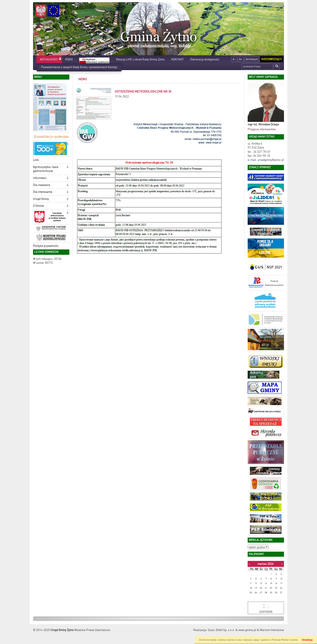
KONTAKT (177, 59)
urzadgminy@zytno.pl (271, 160)
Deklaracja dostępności (205, 59)
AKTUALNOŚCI (49, 59)
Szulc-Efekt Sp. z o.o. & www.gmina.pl (232, 630)
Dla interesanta (43, 192)
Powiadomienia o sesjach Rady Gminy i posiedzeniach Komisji (79, 67)
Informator (40, 178)
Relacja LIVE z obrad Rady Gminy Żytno (140, 59)
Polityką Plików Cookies (285, 640)
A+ (241, 59)
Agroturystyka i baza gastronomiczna (46, 169)
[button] (60, 59)
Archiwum (252, 59)
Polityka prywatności (46, 246)
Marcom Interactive (272, 630)
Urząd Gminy (41, 199)
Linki (36, 160)
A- (234, 59)
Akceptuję (307, 640)
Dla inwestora (42, 185)
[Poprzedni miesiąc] (249, 564)
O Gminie (39, 206)
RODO (69, 59)
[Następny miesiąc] (282, 564)
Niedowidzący (272, 59)
